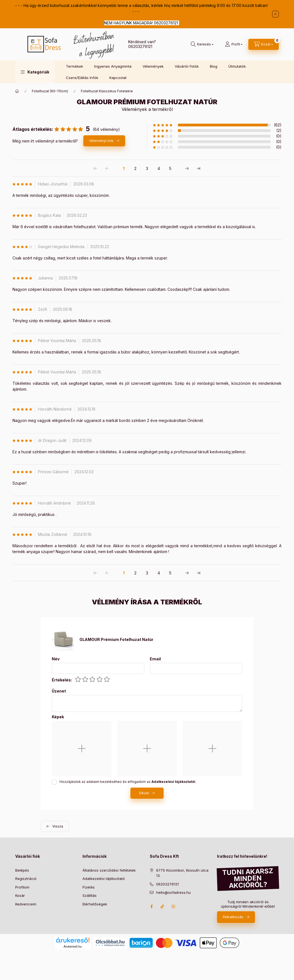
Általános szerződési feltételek (109, 870)
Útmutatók (237, 66)
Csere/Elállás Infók (82, 78)
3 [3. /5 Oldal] (147, 168)
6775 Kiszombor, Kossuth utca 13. (182, 873)
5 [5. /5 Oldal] (170, 168)
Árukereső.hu (73, 946)
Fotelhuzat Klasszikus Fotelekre (107, 91)
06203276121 (140, 46)
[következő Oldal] (187, 168)
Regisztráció (26, 879)
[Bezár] (275, 14)
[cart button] (264, 44)
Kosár (20, 895)
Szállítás (90, 895)
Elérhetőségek (95, 904)
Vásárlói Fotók (187, 66)
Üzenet (59, 691)
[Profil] (234, 44)
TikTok (163, 907)
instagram (174, 907)
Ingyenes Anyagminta (113, 66)
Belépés (22, 870)
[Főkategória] (17, 91)
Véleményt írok (101, 141)
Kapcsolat (118, 78)
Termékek (74, 66)
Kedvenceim (26, 904)
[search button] (202, 44)
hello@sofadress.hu (173, 892)
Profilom (22, 887)
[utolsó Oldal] (198, 168)
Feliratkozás (233, 917)
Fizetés (89, 887)
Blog (214, 66)
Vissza (58, 826)
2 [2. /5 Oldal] (135, 168)
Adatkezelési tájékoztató (104, 879)
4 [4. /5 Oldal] (159, 168)
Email (155, 659)
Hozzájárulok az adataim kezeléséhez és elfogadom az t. (128, 782)
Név (56, 659)
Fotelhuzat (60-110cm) (50, 91)
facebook (151, 907)
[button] (35, 72)
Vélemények (153, 66)
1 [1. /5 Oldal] (124, 168)
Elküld (144, 793)
